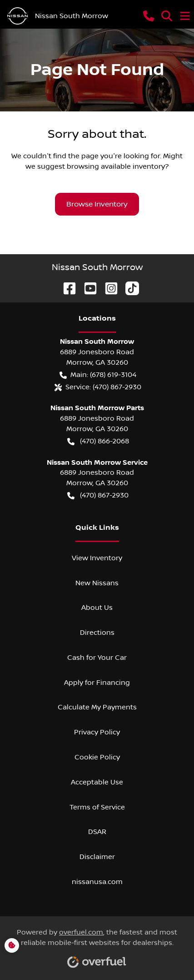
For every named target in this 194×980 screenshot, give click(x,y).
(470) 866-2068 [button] (98, 441)
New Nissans (97, 583)
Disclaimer (97, 857)
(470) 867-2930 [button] (98, 495)
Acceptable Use (97, 782)
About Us (97, 608)
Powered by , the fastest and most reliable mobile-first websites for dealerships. (97, 945)
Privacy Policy (97, 732)
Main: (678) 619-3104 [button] (98, 375)
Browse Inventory (97, 204)
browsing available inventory (116, 166)
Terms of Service (97, 807)
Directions (97, 633)
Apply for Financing (97, 683)
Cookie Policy (97, 757)
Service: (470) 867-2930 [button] (98, 387)
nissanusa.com (97, 882)
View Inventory (97, 558)
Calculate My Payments (97, 707)
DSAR (97, 832)
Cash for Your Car (97, 658)
